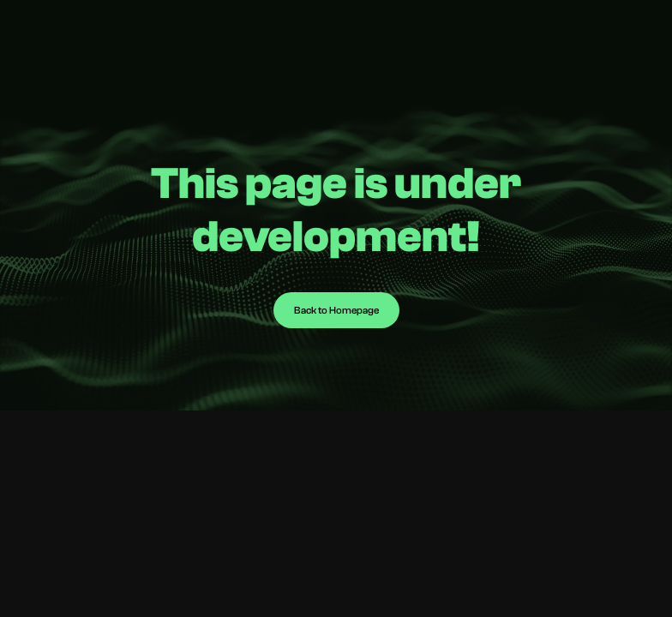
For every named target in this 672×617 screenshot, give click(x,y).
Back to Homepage (336, 310)
